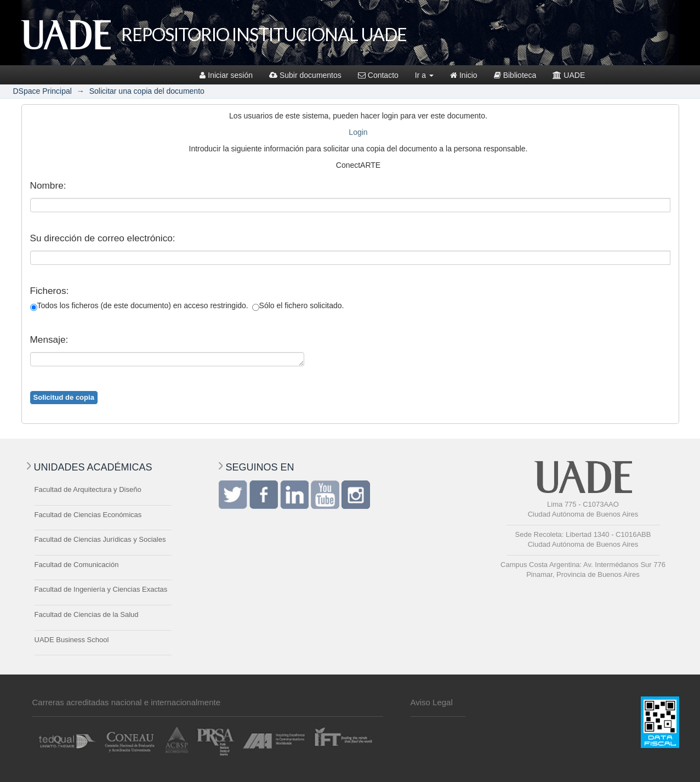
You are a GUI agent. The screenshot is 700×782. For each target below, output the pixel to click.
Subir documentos (305, 75)
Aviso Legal (432, 702)
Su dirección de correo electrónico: (103, 238)
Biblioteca (515, 75)
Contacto (378, 75)
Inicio (464, 75)
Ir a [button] (424, 75)
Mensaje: (49, 339)
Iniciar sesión (226, 75)
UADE (569, 75)
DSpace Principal (42, 91)
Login (358, 132)
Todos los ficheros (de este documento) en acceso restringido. (139, 306)
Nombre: (48, 185)
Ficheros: (50, 291)
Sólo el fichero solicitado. (298, 306)
